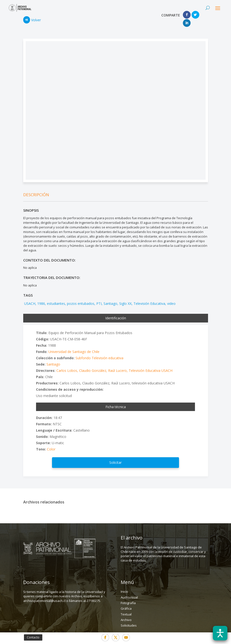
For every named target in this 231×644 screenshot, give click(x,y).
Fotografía (128, 595)
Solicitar (115, 454)
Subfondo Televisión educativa (99, 350)
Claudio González (93, 362)
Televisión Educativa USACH (151, 362)
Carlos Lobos (67, 362)
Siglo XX (125, 295)
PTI (99, 295)
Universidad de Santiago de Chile (74, 343)
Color (51, 441)
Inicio (124, 583)
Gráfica (126, 600)
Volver (32, 16)
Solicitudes (129, 617)
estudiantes (56, 295)
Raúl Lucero (117, 362)
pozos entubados (81, 295)
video (171, 295)
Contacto (33, 637)
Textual (126, 606)
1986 (41, 295)
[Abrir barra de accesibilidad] (220, 633)
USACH (29, 295)
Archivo (126, 612)
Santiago (110, 295)
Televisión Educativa (149, 295)
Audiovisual (129, 589)
